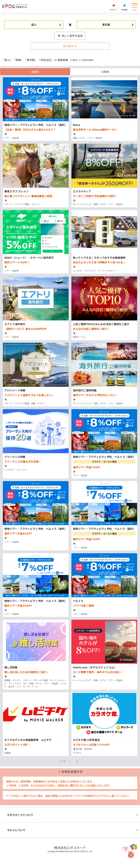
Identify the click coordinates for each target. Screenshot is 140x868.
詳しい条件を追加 (70, 36)
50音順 (105, 72)
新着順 (35, 72)
